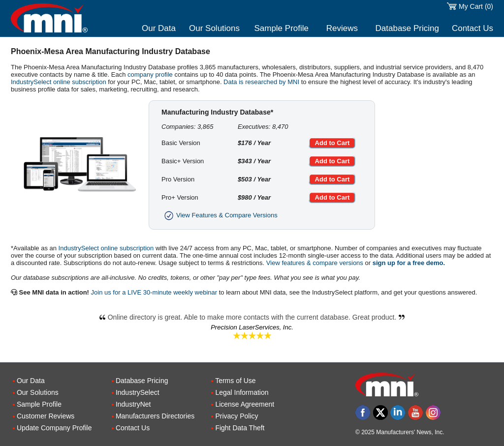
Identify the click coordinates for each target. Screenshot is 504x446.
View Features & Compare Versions (220, 215)
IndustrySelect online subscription (59, 82)
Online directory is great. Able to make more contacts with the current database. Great (252, 317)
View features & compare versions (315, 263)
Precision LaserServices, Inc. (252, 327)
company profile (150, 74)
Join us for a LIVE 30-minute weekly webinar (154, 292)
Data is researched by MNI (261, 82)
